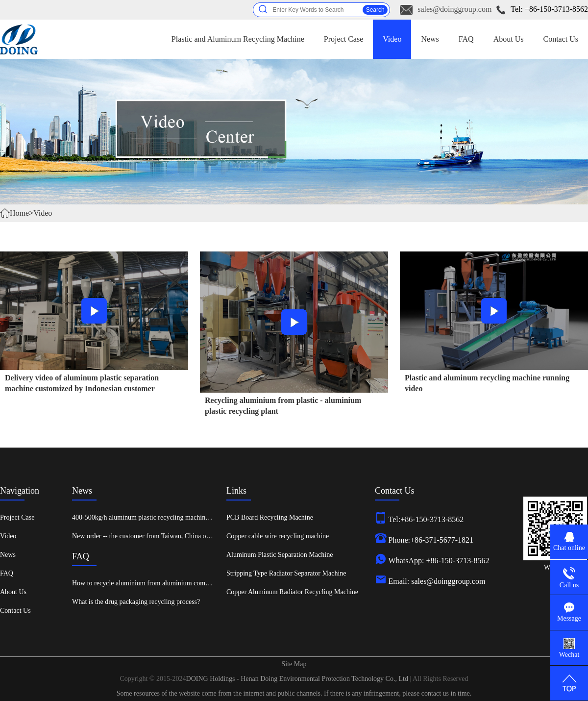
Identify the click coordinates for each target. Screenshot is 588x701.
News (430, 39)
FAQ (466, 39)
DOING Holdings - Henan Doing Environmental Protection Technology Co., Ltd (298, 679)
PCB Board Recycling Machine (270, 517)
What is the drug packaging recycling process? (136, 602)
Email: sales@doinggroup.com (437, 581)
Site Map (294, 664)
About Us (509, 39)
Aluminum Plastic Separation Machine (280, 555)
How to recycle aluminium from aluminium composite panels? (158, 583)
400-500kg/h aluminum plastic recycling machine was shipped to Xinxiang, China (185, 517)
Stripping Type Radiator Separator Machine (286, 573)
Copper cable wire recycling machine (278, 536)
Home (19, 213)
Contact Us (561, 39)
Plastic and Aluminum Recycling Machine (238, 39)
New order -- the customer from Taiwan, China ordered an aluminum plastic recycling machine (203, 536)
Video (392, 39)
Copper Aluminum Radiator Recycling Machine (292, 592)
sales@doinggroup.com (454, 9)
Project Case (343, 39)
